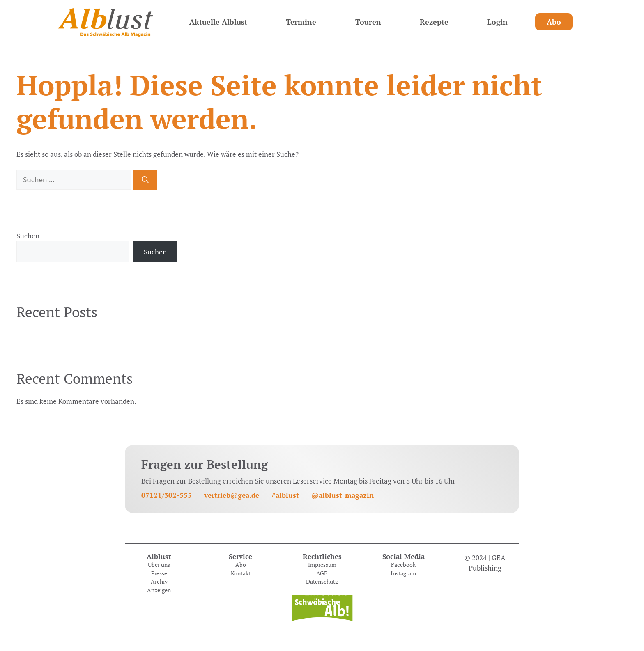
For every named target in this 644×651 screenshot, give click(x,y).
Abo (554, 22)
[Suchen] (145, 180)
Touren (368, 22)
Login (497, 22)
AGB (322, 573)
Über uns (159, 565)
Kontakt (241, 573)
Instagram (403, 573)
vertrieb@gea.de (232, 495)
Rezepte (434, 22)
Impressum (322, 565)
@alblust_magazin (343, 495)
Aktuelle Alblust (218, 22)
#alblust (285, 495)
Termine (301, 22)
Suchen (28, 236)
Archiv (159, 582)
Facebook (403, 565)
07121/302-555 (167, 495)
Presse (159, 573)
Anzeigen (159, 590)
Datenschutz (322, 582)
